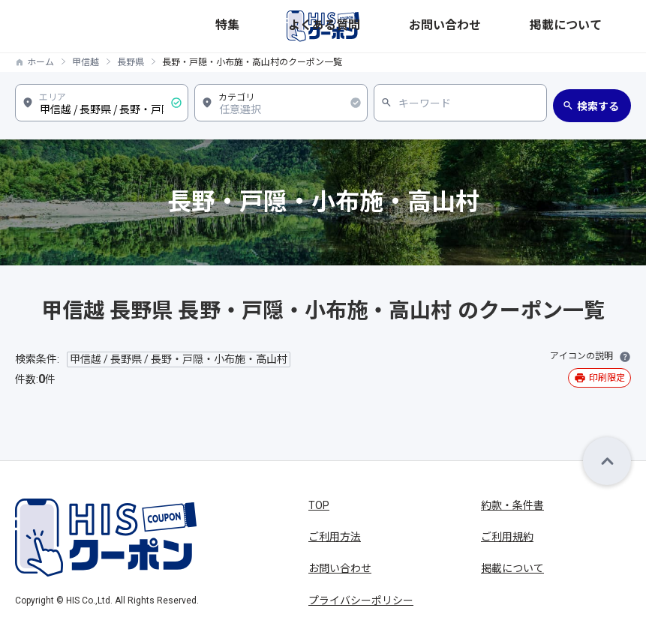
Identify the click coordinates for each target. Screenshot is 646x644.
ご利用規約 (507, 537)
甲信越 (86, 62)
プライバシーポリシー (361, 601)
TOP (319, 505)
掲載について (602, 26)
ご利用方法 (335, 537)
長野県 (131, 62)
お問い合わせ (536, 26)
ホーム (41, 62)
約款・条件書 (512, 505)
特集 (423, 26)
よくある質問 (470, 26)
